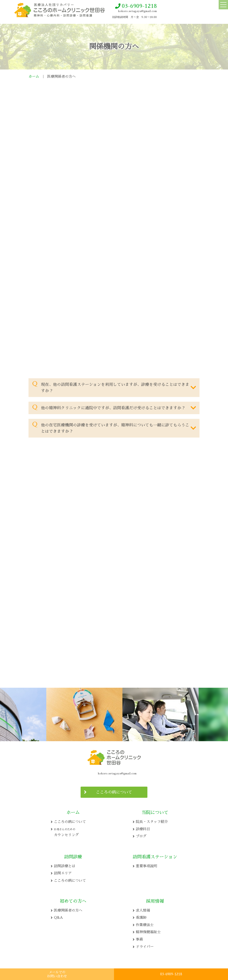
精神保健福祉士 (148, 931)
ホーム (34, 77)
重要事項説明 (147, 865)
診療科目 (143, 828)
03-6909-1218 (139, 6)
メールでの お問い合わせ (57, 974)
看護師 (141, 916)
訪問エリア (63, 872)
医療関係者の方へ (68, 909)
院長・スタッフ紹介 (152, 820)
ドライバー (145, 945)
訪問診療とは (65, 865)
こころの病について (114, 791)
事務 (139, 938)
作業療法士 (145, 924)
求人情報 (143, 909)
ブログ (141, 835)
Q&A (58, 916)
